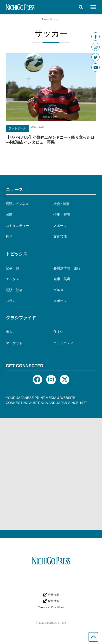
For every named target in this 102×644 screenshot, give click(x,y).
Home (44, 19)
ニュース (14, 190)
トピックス (17, 254)
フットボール (17, 128)
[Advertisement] (51, 474)
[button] (81, 7)
